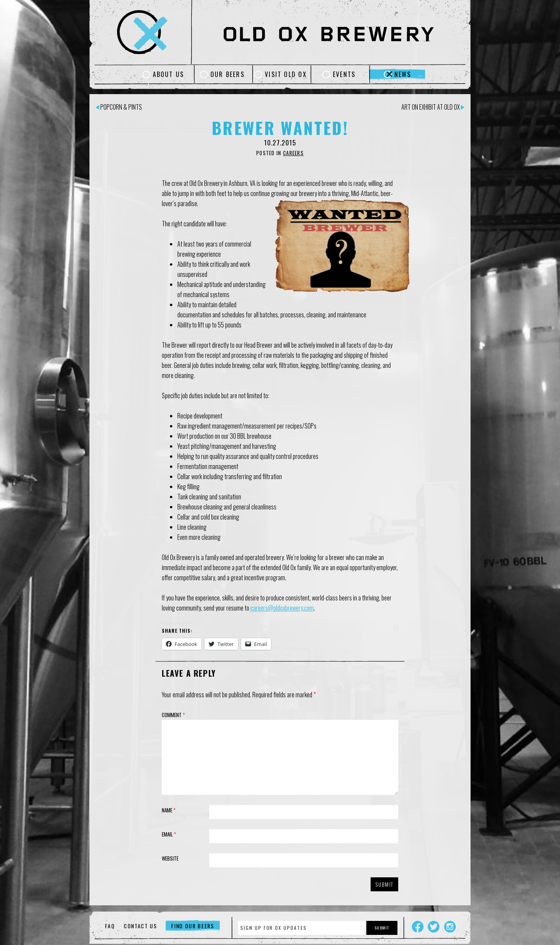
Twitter (434, 927)
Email (169, 834)
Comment (173, 715)
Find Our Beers (193, 926)
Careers (293, 153)
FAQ (110, 926)
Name (169, 810)
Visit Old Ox (286, 74)
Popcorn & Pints (119, 107)
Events (344, 74)
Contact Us (140, 926)
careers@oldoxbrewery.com (282, 608)
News (403, 74)
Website (170, 858)
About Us (169, 74)
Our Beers (227, 74)
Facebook (418, 927)
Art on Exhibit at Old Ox (433, 107)
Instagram (450, 927)
